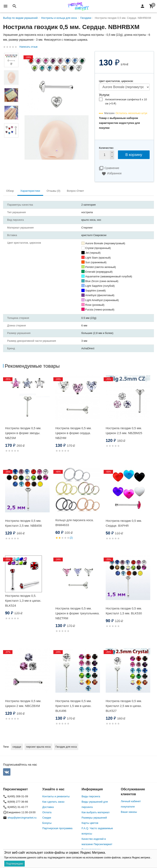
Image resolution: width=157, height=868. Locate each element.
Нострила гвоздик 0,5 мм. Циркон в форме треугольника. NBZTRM (77, 613)
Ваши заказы (129, 812)
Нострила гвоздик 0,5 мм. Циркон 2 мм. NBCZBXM (23, 703)
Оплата (47, 812)
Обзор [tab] (10, 191)
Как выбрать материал (96, 812)
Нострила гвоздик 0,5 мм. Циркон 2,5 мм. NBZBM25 (124, 431)
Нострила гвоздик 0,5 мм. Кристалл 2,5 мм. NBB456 (24, 523)
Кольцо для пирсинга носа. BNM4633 (75, 522)
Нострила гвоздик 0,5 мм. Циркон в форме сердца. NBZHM (73, 433)
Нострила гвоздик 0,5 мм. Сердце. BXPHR (124, 523)
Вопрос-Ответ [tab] (75, 191)
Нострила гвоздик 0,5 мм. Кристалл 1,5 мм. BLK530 (124, 611)
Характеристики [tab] (30, 191)
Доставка (48, 807)
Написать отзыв (28, 47)
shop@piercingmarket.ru (22, 818)
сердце (17, 747)
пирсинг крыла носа (38, 747)
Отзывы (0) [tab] (53, 191)
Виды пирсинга (91, 796)
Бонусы (47, 823)
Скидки (47, 818)
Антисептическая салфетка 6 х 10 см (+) (126, 101)
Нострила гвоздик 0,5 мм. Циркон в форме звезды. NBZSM (23, 433)
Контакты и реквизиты (56, 796)
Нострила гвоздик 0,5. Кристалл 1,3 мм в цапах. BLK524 (23, 601)
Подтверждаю (15, 864)
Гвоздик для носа (66, 747)
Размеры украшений (94, 818)
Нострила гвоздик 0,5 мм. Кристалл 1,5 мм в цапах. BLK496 (73, 706)
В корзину (134, 155)
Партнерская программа (57, 828)
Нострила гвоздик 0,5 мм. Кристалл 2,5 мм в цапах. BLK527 (124, 706)
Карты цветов (90, 823)
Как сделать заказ (53, 802)
